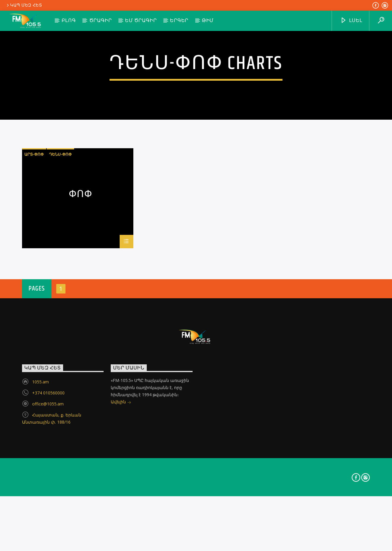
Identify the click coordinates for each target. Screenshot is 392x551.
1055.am (40, 499)
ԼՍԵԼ (351, 21)
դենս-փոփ (60, 271)
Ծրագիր (101, 21)
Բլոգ (69, 21)
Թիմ (208, 21)
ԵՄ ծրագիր (141, 21)
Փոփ (81, 312)
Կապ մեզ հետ (24, 5)
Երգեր (179, 21)
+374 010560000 (48, 510)
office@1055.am (48, 521)
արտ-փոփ (34, 271)
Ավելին (121, 519)
